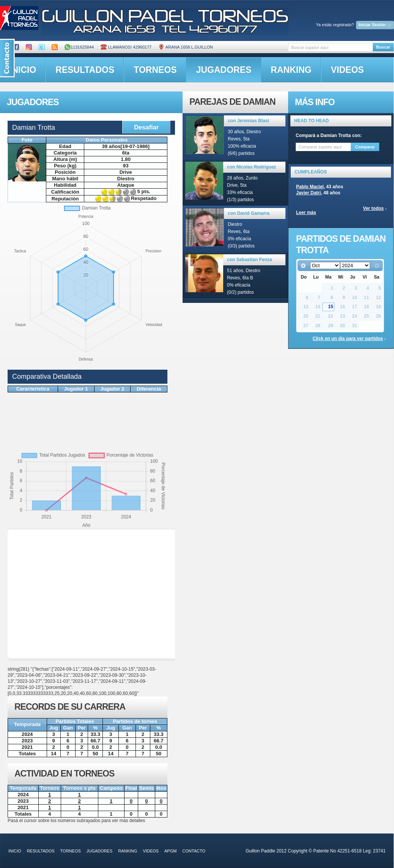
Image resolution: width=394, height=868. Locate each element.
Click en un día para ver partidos (348, 339)
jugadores (224, 70)
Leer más (306, 213)
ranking (291, 70)
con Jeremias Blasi (248, 121)
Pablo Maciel (310, 187)
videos (348, 70)
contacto (194, 851)
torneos (155, 70)
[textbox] (330, 47)
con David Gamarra (249, 213)
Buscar (383, 47)
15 (330, 307)
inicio (15, 851)
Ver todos (373, 208)
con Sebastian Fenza (250, 260)
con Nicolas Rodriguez (251, 167)
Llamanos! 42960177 (126, 47)
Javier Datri (308, 193)
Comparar (365, 147)
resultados (85, 70)
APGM (170, 851)
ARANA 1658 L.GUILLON (186, 47)
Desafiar (146, 127)
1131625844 (79, 47)
